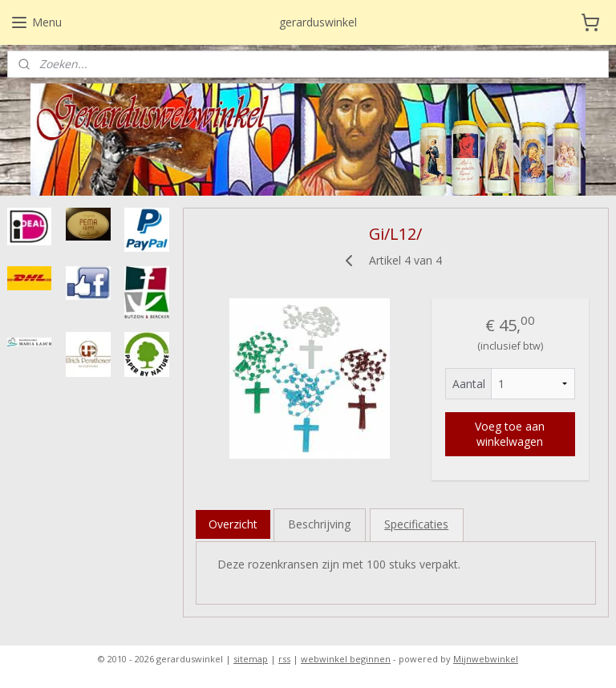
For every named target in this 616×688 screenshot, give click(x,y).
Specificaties (417, 524)
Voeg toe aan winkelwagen (511, 434)
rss (284, 659)
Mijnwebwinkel (486, 659)
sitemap (251, 659)
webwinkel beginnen (346, 659)
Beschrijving (320, 524)
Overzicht (233, 524)
